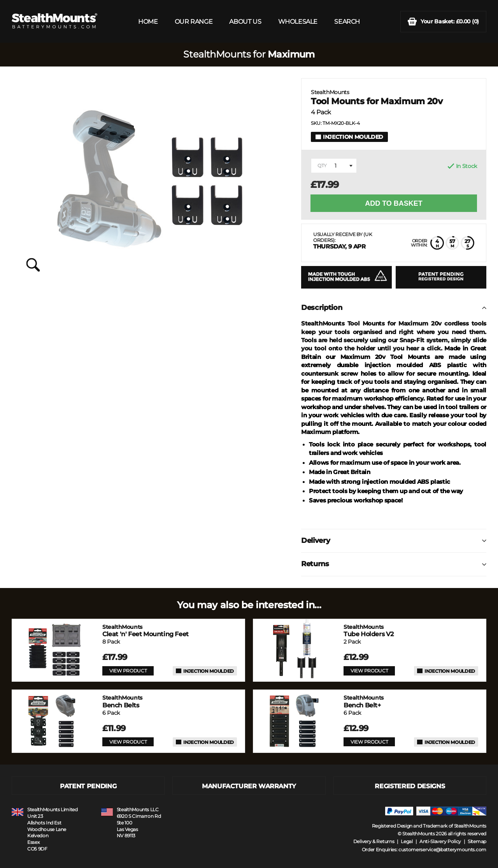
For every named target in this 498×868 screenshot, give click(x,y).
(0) (443, 22)
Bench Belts (122, 701)
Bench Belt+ (364, 701)
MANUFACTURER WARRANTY (249, 786)
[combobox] (334, 166)
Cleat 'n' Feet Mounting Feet (146, 631)
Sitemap (477, 841)
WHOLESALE (298, 22)
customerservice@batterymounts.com (442, 850)
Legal (407, 841)
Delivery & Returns (374, 841)
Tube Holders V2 (369, 631)
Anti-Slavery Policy (440, 841)
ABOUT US (245, 22)
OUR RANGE (194, 22)
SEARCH (347, 22)
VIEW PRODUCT (128, 671)
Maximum (291, 54)
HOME (148, 22)
